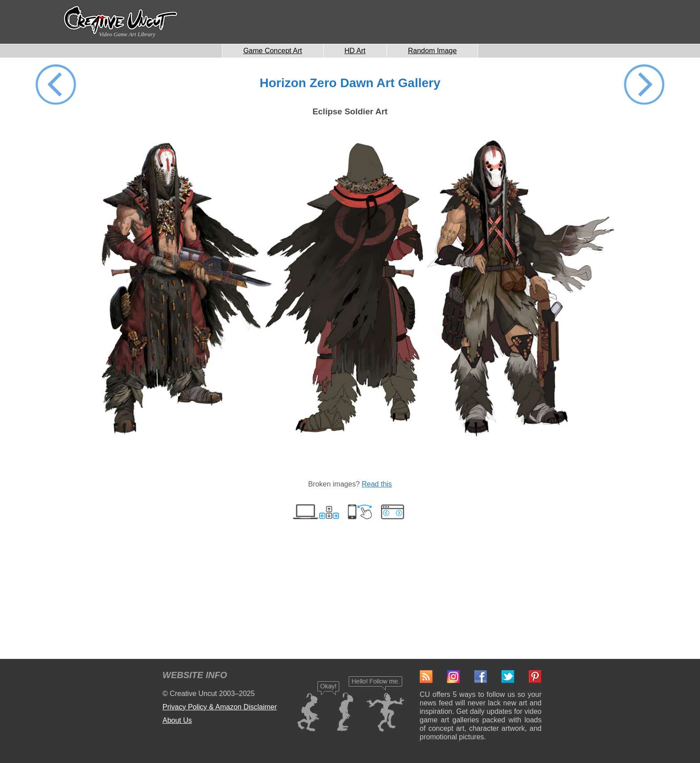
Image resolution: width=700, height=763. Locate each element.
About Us (177, 720)
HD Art (355, 51)
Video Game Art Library (127, 34)
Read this (377, 484)
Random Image (432, 51)
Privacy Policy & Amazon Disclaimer (220, 707)
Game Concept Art (273, 51)
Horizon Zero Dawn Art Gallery (350, 83)
